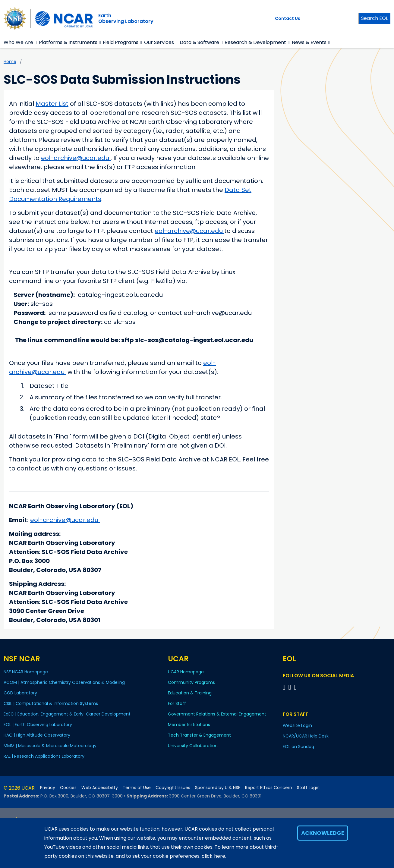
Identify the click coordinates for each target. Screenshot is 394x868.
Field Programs (121, 42)
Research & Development (255, 42)
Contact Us (288, 18)
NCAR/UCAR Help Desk (306, 736)
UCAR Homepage (186, 672)
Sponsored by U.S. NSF (218, 788)
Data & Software (199, 42)
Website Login (297, 725)
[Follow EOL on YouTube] (291, 687)
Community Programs (191, 682)
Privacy (48, 788)
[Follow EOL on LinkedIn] (295, 687)
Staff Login (308, 788)
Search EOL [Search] (375, 18)
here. (220, 856)
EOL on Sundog (298, 747)
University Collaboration (193, 746)
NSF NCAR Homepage (26, 672)
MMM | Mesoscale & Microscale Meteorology (50, 746)
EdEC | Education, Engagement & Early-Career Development (67, 714)
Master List (52, 104)
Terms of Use (137, 788)
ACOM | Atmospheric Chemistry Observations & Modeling (64, 682)
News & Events (309, 42)
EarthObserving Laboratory (126, 18)
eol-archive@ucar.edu (76, 158)
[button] (36, 42)
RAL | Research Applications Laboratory (44, 756)
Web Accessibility (100, 788)
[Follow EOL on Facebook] (285, 687)
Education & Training (190, 693)
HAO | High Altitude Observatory (37, 735)
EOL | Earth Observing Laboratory (38, 725)
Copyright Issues (173, 788)
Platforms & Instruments (68, 42)
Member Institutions (189, 725)
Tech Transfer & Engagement (199, 735)
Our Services (159, 42)
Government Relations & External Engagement (217, 714)
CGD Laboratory (20, 693)
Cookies (68, 788)
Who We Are (18, 42)
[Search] (332, 18)
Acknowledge (323, 833)
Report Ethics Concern (269, 788)
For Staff (177, 703)
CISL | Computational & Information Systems (51, 703)
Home (10, 61)
